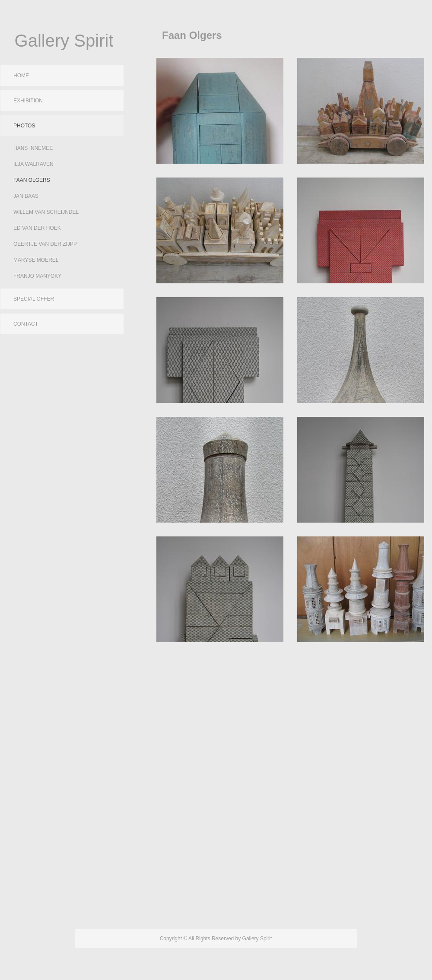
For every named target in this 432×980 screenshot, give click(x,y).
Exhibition (28, 101)
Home (21, 76)
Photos (24, 126)
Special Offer (34, 299)
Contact (26, 324)
